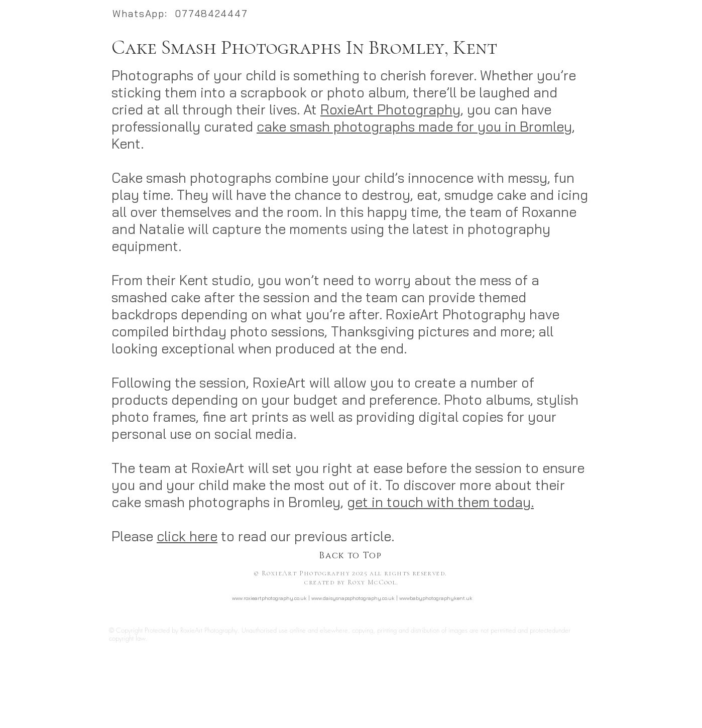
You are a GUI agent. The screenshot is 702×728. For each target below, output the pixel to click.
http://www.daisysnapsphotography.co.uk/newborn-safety (500, 686)
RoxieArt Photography (390, 109)
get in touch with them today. (440, 502)
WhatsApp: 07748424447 (180, 14)
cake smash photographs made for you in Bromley (414, 127)
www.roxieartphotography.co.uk (269, 598)
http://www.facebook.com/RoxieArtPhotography (352, 615)
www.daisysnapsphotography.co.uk (353, 598)
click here (187, 536)
